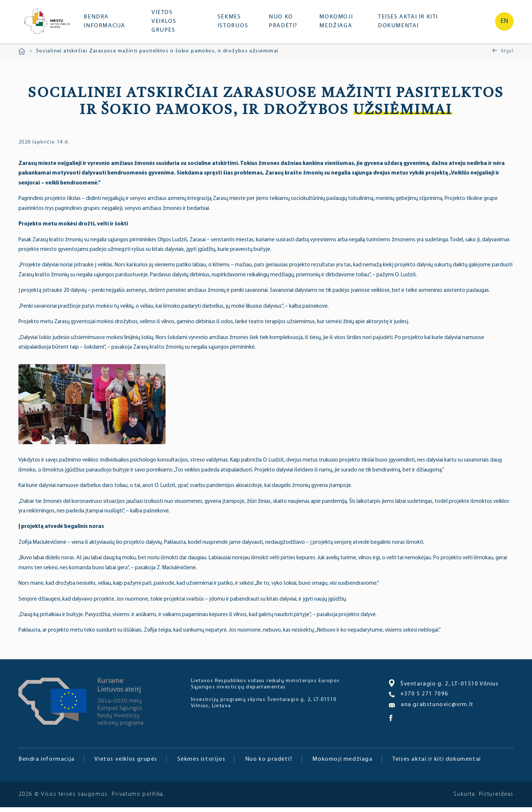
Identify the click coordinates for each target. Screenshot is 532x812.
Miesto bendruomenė (49, 25)
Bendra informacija (110, 24)
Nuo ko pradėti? (286, 24)
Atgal (507, 56)
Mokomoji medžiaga (339, 24)
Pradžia (22, 56)
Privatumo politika (138, 799)
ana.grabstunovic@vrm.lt (432, 710)
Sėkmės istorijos (237, 24)
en (504, 24)
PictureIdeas (496, 799)
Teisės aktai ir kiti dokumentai (406, 24)
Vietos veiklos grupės (169, 24)
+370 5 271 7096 (419, 700)
